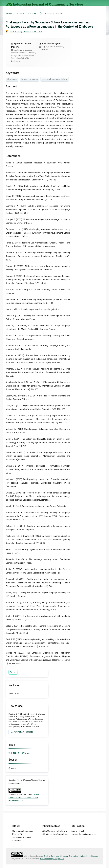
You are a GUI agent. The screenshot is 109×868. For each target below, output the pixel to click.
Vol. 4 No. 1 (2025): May (40, 14)
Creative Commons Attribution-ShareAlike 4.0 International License (24, 798)
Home (9, 14)
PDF (14, 672)
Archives (20, 14)
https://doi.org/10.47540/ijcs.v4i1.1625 (26, 32)
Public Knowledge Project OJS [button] (52, 859)
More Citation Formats (22, 732)
